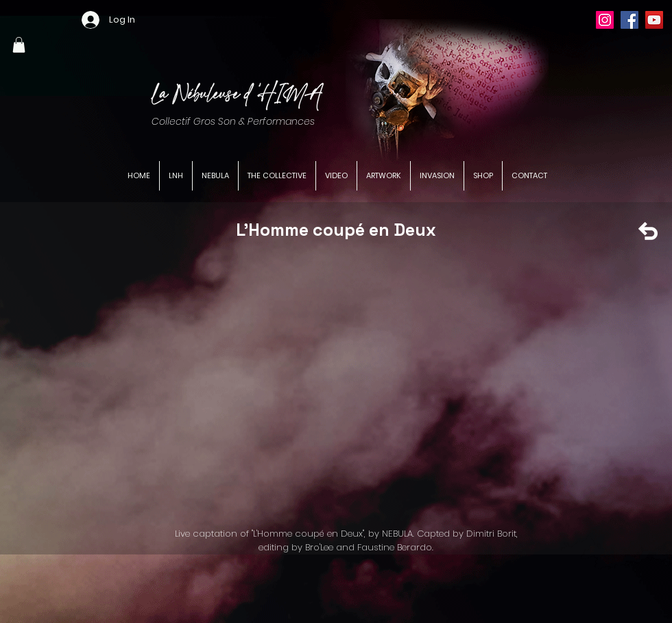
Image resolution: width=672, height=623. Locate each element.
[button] (19, 45)
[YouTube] (654, 20)
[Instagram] (605, 20)
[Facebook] (629, 20)
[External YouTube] (345, 385)
